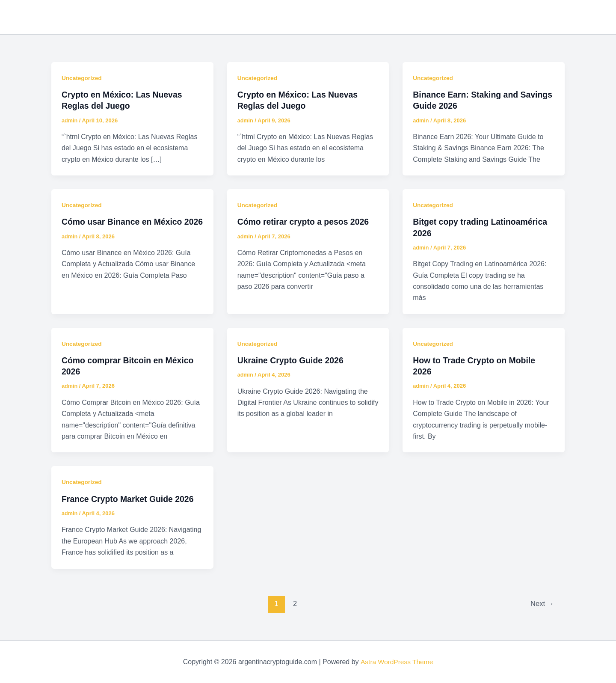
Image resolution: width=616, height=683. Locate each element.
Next (542, 603)
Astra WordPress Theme (397, 661)
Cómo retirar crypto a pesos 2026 (305, 222)
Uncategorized (82, 78)
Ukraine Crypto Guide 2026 (292, 360)
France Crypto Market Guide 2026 (130, 498)
